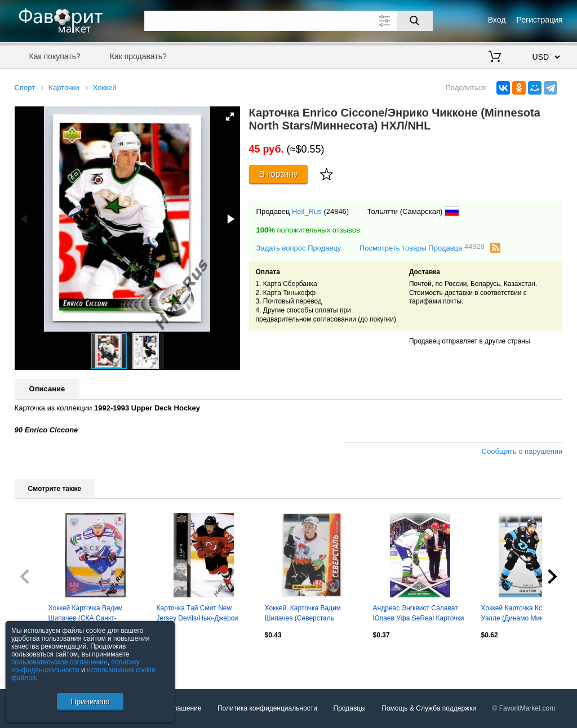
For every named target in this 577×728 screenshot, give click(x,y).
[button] (230, 117)
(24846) (336, 211)
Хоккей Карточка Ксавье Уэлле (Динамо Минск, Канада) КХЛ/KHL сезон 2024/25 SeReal (519, 614)
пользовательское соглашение (59, 662)
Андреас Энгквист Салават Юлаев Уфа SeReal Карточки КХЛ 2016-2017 (419, 614)
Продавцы (350, 708)
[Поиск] (415, 21)
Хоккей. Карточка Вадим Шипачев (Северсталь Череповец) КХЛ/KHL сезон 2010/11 (308, 614)
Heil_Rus (307, 211)
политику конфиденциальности (76, 666)
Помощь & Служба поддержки (429, 708)
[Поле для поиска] (288, 21)
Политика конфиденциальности (267, 708)
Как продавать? (138, 56)
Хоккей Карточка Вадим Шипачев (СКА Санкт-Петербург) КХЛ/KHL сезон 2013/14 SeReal (90, 614)
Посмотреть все (39, 659)
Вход (497, 20)
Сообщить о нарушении (522, 451)
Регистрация (540, 20)
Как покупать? (55, 56)
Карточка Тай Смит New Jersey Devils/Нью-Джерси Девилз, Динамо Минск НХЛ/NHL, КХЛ (197, 614)
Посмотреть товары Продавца (422, 247)
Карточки (64, 88)
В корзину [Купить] (279, 174)
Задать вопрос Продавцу (299, 248)
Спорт (25, 88)
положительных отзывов (308, 230)
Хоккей (105, 88)
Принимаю (90, 702)
